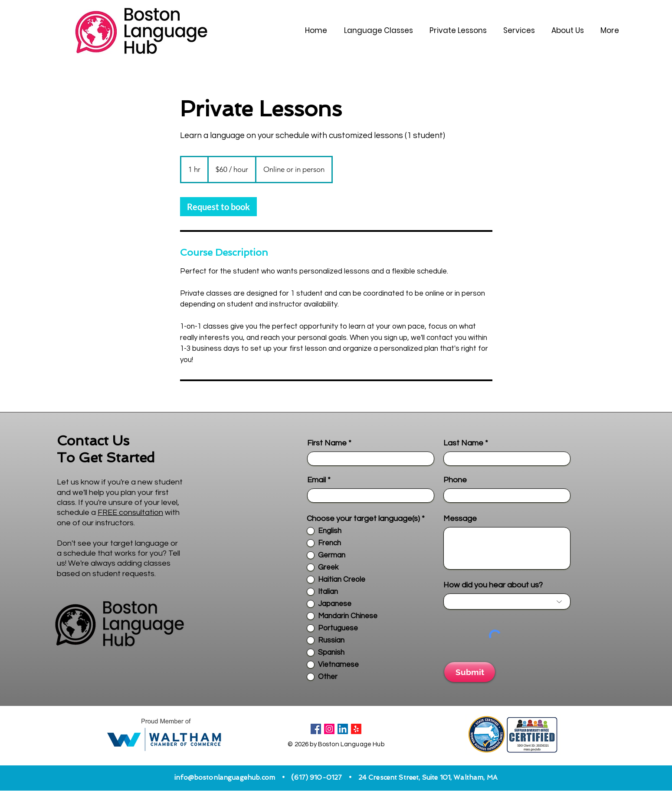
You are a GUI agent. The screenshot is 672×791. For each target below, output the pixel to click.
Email (316, 480)
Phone (455, 480)
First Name (327, 443)
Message (460, 519)
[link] (218, 207)
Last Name (463, 443)
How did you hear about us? (493, 585)
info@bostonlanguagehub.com (225, 778)
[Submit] (470, 672)
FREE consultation (130, 513)
